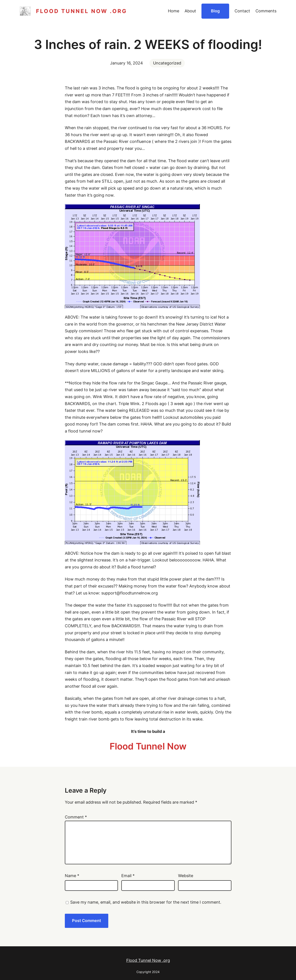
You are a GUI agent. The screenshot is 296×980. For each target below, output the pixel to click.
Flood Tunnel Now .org (81, 11)
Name (72, 876)
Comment (76, 817)
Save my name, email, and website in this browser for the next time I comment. (146, 902)
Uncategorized (167, 63)
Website (186, 876)
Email (128, 876)
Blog (215, 11)
